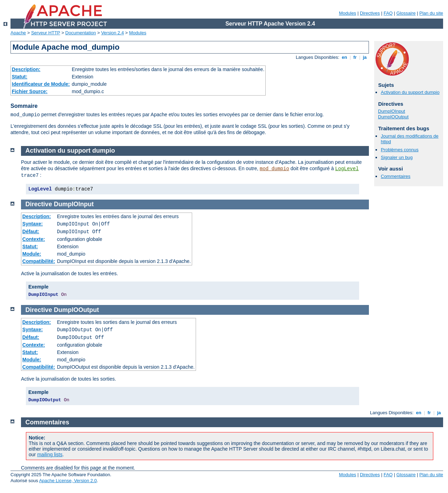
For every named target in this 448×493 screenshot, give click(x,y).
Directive (39, 204)
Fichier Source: (30, 91)
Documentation (81, 33)
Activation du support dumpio (410, 92)
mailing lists (50, 454)
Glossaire (406, 13)
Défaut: (31, 231)
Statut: (20, 77)
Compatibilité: (39, 261)
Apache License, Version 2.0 (68, 481)
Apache (18, 33)
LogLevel (347, 169)
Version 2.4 (113, 33)
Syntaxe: (33, 224)
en (344, 57)
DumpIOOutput (393, 117)
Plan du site (431, 13)
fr (355, 57)
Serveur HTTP (46, 33)
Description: (26, 69)
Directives (370, 13)
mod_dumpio (274, 169)
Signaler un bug (397, 157)
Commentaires (396, 176)
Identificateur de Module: (41, 84)
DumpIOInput (391, 111)
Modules (347, 13)
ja (365, 57)
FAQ (388, 13)
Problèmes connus (400, 150)
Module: (32, 254)
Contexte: (34, 239)
